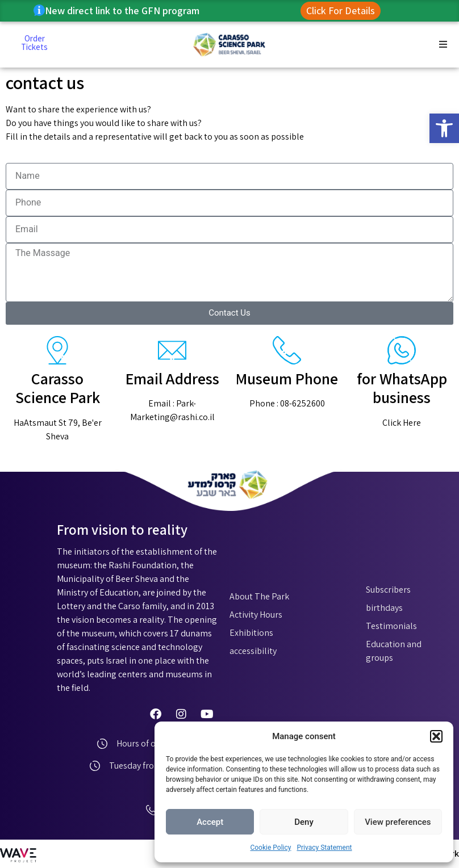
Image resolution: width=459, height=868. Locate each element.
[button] (444, 128)
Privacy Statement (324, 848)
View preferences (398, 822)
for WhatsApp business (402, 388)
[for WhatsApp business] (402, 350)
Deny (304, 822)
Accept (210, 822)
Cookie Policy (270, 848)
